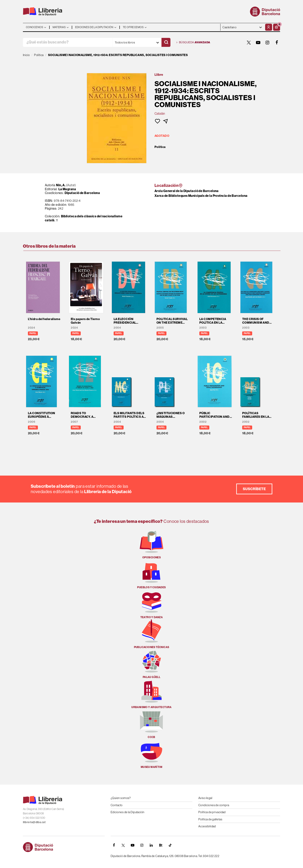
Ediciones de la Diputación (128, 812)
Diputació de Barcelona (82, 193)
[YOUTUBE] (258, 42)
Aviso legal (205, 798)
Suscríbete (254, 489)
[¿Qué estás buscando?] (68, 42)
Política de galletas (210, 819)
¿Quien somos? (121, 798)
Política (160, 147)
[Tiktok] (170, 845)
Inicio (26, 55)
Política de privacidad (212, 812)
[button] (277, 27)
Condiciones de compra (214, 805)
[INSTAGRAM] (268, 42)
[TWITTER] (249, 42)
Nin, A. (61, 185)
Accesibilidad (207, 826)
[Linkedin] (151, 845)
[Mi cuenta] (269, 27)
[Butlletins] (161, 845)
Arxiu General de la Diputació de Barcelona (187, 191)
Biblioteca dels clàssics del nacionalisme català (84, 218)
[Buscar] (166, 42)
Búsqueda (193, 42)
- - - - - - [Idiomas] (242, 27)
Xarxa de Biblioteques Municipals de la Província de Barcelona (201, 196)
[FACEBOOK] (277, 42)
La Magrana (67, 189)
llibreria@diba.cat (34, 822)
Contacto (117, 805)
